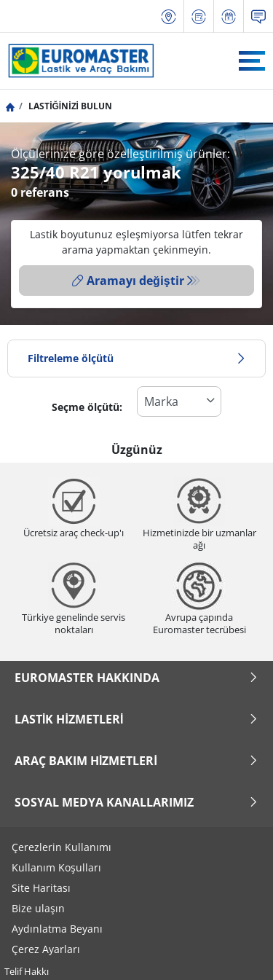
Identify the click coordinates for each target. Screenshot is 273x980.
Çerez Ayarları (46, 949)
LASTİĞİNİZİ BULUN (69, 106)
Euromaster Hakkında (136, 678)
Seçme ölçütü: (87, 407)
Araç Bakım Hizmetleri (136, 761)
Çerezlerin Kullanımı (62, 847)
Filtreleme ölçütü (136, 358)
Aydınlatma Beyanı (57, 929)
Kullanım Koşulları (56, 867)
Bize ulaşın (38, 908)
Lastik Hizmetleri (136, 719)
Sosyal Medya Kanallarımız (136, 802)
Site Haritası (41, 888)
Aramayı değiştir (128, 281)
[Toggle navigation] (252, 61)
